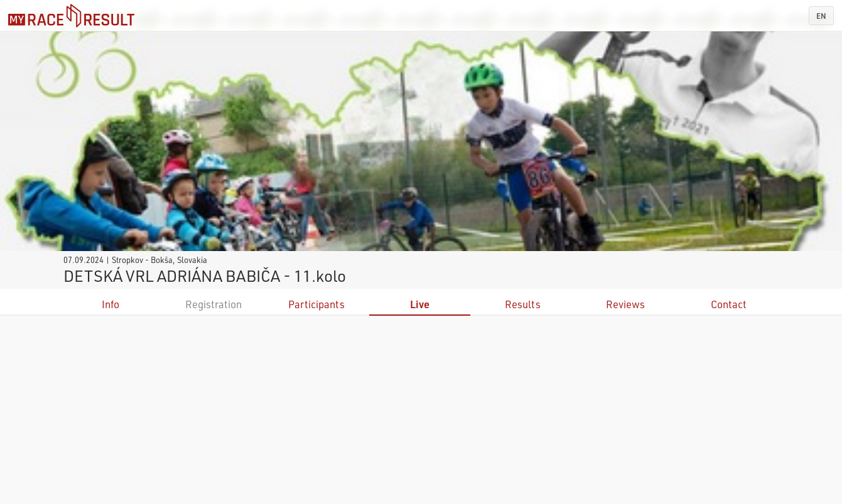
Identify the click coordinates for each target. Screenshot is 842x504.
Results (523, 304)
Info (111, 304)
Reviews (625, 304)
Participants (316, 304)
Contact (729, 304)
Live (420, 304)
